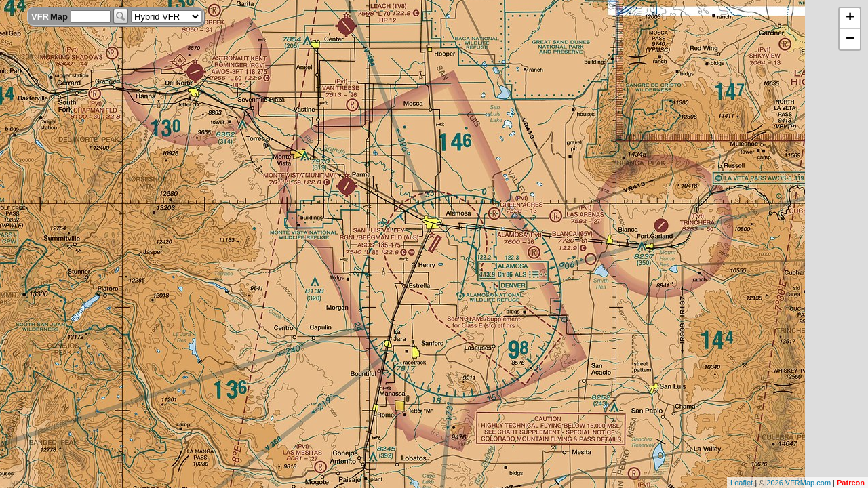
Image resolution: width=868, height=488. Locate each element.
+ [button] (850, 18)
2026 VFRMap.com (798, 483)
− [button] (850, 39)
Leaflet (742, 483)
